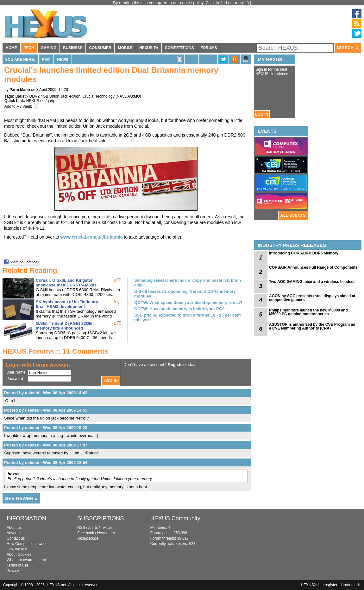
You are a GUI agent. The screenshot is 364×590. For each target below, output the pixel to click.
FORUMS (209, 48)
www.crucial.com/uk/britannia (91, 237)
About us (14, 528)
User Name (16, 372)
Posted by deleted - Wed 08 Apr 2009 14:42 (46, 393)
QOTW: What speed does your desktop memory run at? (188, 302)
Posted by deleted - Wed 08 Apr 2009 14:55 (46, 410)
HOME (11, 48)
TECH (29, 48)
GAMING (49, 48)
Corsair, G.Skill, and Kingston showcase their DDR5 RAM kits (66, 283)
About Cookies (19, 555)
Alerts (93, 528)
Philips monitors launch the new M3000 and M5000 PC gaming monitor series (308, 312)
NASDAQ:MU (128, 96)
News (63, 60)
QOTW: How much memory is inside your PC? (179, 309)
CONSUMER (100, 48)
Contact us (16, 538)
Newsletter (106, 533)
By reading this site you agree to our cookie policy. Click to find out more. (180, 3)
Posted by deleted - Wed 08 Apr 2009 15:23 (46, 428)
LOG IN (262, 114)
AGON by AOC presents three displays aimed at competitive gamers (312, 298)
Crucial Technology (99, 96)
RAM (46, 60)
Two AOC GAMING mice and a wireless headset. (312, 282)
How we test (17, 549)
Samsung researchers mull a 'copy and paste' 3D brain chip (188, 283)
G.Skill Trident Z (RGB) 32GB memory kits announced (64, 326)
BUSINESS (73, 48)
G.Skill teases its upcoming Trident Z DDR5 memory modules (185, 294)
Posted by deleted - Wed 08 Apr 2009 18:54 (46, 462)
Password (15, 379)
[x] (249, 3)
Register (176, 365)
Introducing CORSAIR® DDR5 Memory (304, 253)
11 (234, 59)
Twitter (107, 528)
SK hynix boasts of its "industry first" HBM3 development (67, 304)
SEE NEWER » (21, 498)
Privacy (13, 571)
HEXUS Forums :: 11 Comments (55, 351)
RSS (81, 528)
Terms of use (18, 565)
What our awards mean (26, 560)
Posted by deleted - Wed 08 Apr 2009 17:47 (46, 445)
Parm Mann (20, 90)
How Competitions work (27, 544)
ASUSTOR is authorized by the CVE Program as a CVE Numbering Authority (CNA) (312, 326)
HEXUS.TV (149, 48)
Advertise (15, 533)
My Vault (24, 106)
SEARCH (348, 48)
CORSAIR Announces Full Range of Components (313, 267)
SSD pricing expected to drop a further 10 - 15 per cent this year (188, 317)
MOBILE (125, 48)
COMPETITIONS (179, 48)
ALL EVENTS (293, 215)
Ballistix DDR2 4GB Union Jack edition (48, 96)
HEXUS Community (175, 518)
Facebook (86, 533)
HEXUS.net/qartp (41, 101)
